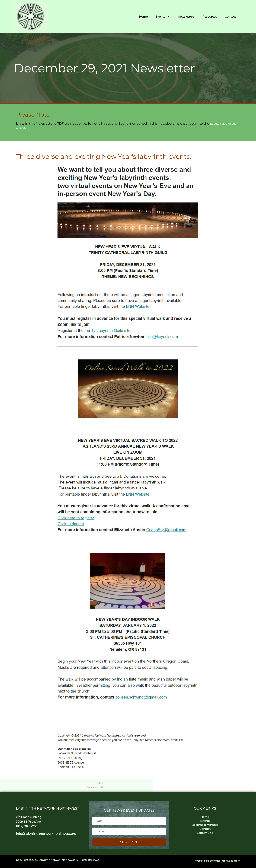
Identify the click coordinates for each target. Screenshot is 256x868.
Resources (210, 17)
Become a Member (205, 825)
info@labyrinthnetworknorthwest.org (46, 834)
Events (163, 17)
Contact (230, 17)
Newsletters (186, 17)
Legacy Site (205, 833)
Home (143, 17)
